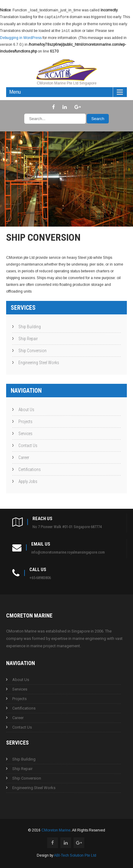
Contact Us (28, 445)
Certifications (30, 469)
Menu (15, 91)
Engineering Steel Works (39, 362)
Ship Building (30, 326)
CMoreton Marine (56, 830)
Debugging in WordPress (21, 37)
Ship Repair (28, 338)
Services (25, 433)
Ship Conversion (32, 350)
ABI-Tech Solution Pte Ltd (75, 855)
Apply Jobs (28, 481)
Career (24, 457)
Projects (25, 421)
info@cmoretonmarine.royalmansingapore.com (68, 552)
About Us (26, 409)
